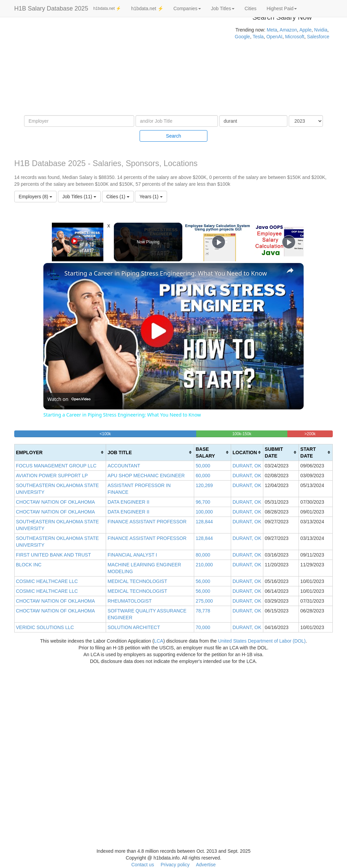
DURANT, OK (247, 466)
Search (173, 136)
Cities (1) (118, 197)
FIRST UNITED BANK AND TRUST (53, 555)
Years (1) (151, 197)
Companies (187, 8)
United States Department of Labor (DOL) (262, 641)
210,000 (204, 565)
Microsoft (295, 37)
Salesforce (318, 37)
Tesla (258, 37)
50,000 (203, 466)
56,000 (203, 581)
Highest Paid (282, 8)
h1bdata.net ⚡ (107, 8)
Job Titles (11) (79, 197)
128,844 (204, 522)
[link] (54, 274)
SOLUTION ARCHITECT (134, 627)
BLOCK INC (29, 565)
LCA (158, 641)
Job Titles (223, 8)
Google (242, 37)
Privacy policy (175, 865)
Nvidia (321, 30)
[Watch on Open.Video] (69, 399)
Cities (251, 8)
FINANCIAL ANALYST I (132, 555)
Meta (272, 30)
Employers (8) (35, 197)
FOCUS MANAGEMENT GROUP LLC (56, 466)
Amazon (288, 30)
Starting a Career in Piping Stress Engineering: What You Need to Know (166, 273)
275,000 (204, 601)
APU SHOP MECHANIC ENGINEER (146, 476)
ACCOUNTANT (124, 466)
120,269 (204, 485)
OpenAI (274, 37)
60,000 (203, 476)
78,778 (203, 611)
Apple (305, 30)
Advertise (206, 865)
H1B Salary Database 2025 (51, 8)
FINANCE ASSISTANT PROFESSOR (147, 522)
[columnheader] (60, 452)
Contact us (142, 865)
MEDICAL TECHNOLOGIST (137, 581)
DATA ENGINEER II (128, 502)
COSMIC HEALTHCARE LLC (47, 581)
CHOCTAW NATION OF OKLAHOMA (55, 502)
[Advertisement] (116, 68)
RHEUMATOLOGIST (129, 601)
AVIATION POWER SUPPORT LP (52, 476)
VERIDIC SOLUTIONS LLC (45, 627)
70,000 (203, 627)
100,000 (204, 512)
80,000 (203, 555)
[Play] (219, 242)
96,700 (203, 502)
